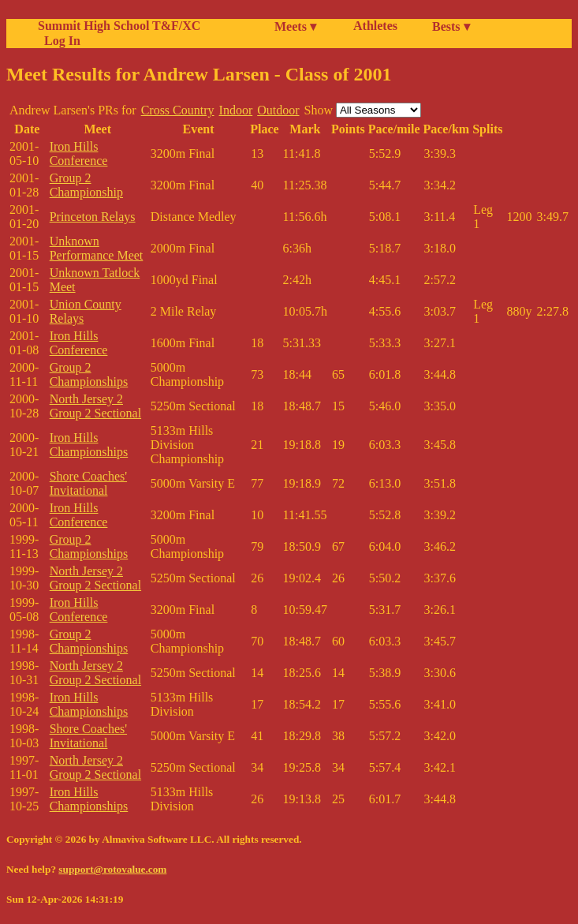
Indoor (236, 110)
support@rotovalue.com (112, 869)
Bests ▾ (451, 26)
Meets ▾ (295, 26)
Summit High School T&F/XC (119, 26)
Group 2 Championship (86, 185)
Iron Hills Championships (89, 445)
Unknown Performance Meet (97, 248)
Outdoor (278, 110)
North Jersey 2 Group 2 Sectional (95, 406)
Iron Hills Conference (79, 153)
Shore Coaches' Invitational (88, 483)
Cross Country (178, 110)
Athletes (375, 26)
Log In (59, 41)
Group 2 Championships (89, 374)
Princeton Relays (93, 217)
